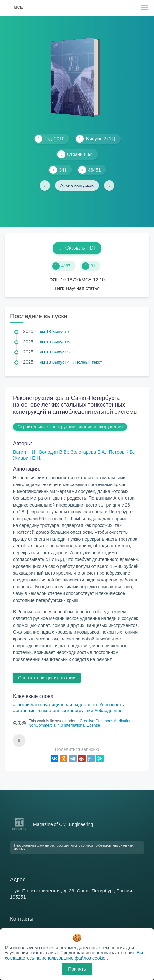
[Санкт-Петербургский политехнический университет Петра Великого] (19, 830)
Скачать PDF (77, 248)
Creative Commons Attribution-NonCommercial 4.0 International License (81, 723)
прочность (113, 705)
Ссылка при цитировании (47, 678)
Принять (77, 969)
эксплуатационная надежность (66, 705)
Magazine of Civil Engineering (63, 824)
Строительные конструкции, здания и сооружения (70, 427)
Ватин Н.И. (25, 452)
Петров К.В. (121, 452)
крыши (23, 705)
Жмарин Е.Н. (27, 458)
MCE (18, 7)
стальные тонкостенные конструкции (54, 711)
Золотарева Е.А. (89, 452)
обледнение (110, 711)
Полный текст (87, 362)
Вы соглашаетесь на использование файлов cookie (74, 955)
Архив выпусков (77, 185)
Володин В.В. (54, 452)
